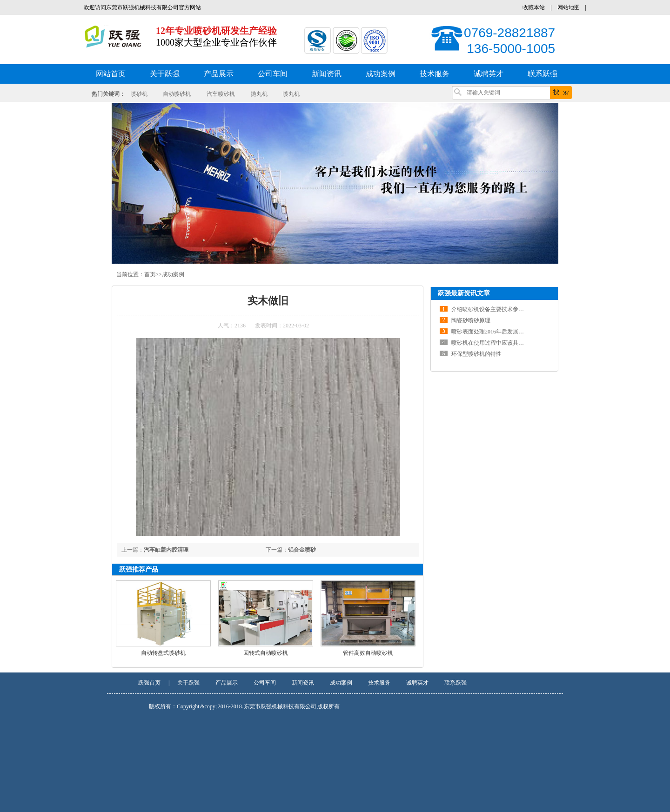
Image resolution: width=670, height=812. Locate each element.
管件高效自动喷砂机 (368, 653)
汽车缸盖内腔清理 (166, 550)
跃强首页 (149, 683)
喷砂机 (139, 94)
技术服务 (379, 683)
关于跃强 (188, 683)
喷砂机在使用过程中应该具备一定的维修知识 (507, 343)
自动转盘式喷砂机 (163, 653)
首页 (150, 274)
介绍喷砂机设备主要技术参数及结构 (496, 309)
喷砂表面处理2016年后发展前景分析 (496, 332)
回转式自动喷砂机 (266, 653)
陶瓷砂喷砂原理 (471, 320)
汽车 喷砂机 (221, 94)
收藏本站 (534, 7)
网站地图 (569, 7)
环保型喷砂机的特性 (476, 354)
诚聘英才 (417, 683)
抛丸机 (259, 94)
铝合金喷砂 (302, 550)
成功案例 (173, 274)
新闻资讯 (303, 683)
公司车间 (265, 683)
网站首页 (111, 74)
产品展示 (227, 683)
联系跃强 (456, 683)
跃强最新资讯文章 (464, 293)
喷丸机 (291, 94)
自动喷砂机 (177, 94)
